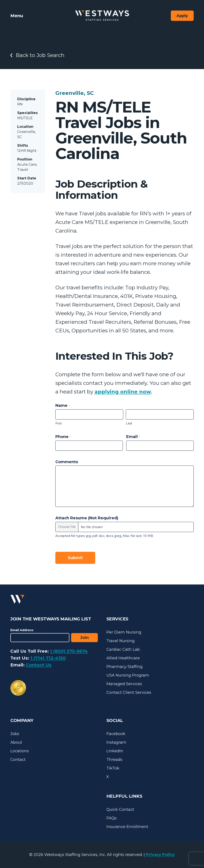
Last (129, 423)
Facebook (116, 734)
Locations (20, 751)
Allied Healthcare (123, 658)
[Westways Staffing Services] (102, 16)
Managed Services (124, 684)
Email (133, 437)
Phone (63, 437)
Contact (18, 760)
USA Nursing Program (128, 675)
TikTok (113, 768)
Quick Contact (120, 809)
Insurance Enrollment (127, 827)
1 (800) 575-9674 (69, 651)
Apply (182, 16)
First (59, 423)
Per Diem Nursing (124, 632)
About (16, 742)
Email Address (22, 630)
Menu (17, 16)
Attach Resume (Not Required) (87, 518)
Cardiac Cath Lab (123, 649)
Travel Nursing (121, 641)
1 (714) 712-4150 (48, 658)
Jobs (15, 734)
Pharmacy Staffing (125, 667)
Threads (114, 760)
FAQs (111, 818)
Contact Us (39, 665)
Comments (67, 462)
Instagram (116, 742)
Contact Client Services (129, 692)
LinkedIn (115, 751)
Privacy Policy (160, 855)
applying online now (123, 392)
